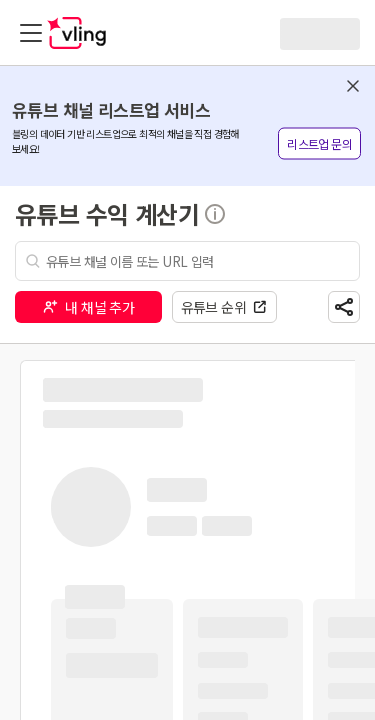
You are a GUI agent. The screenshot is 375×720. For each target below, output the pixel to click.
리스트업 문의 (319, 143)
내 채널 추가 (88, 307)
